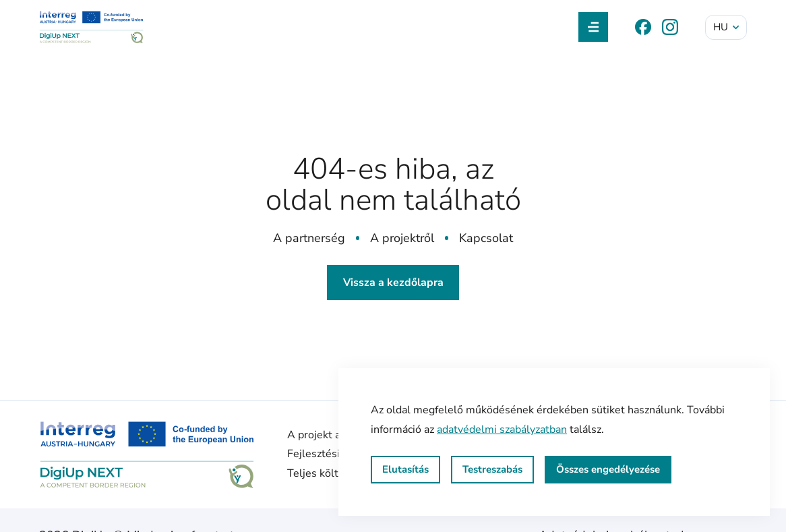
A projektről (402, 238)
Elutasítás (405, 469)
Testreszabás (492, 469)
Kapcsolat (486, 238)
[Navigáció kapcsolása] (593, 27)
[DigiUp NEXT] (91, 27)
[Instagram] (670, 27)
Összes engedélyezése (608, 469)
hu (727, 27)
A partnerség (309, 238)
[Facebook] (643, 27)
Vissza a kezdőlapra (393, 283)
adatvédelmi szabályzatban (502, 430)
